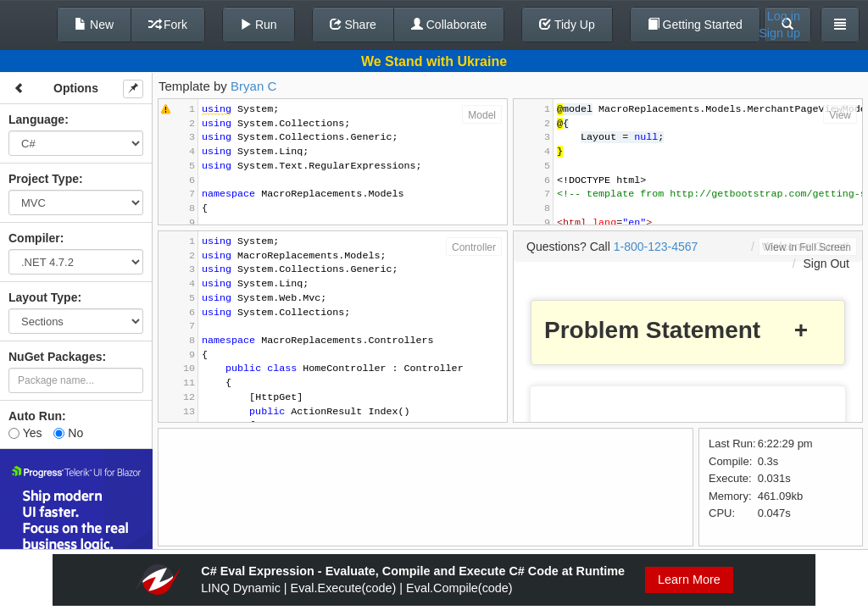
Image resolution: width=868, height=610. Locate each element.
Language (36, 119)
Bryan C (253, 86)
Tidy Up (567, 25)
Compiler (34, 238)
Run (259, 25)
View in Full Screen (808, 247)
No (68, 433)
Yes (25, 433)
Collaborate (449, 25)
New (94, 25)
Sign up (779, 33)
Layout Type (43, 297)
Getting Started (695, 25)
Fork (168, 25)
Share (353, 25)
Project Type (44, 179)
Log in (784, 16)
